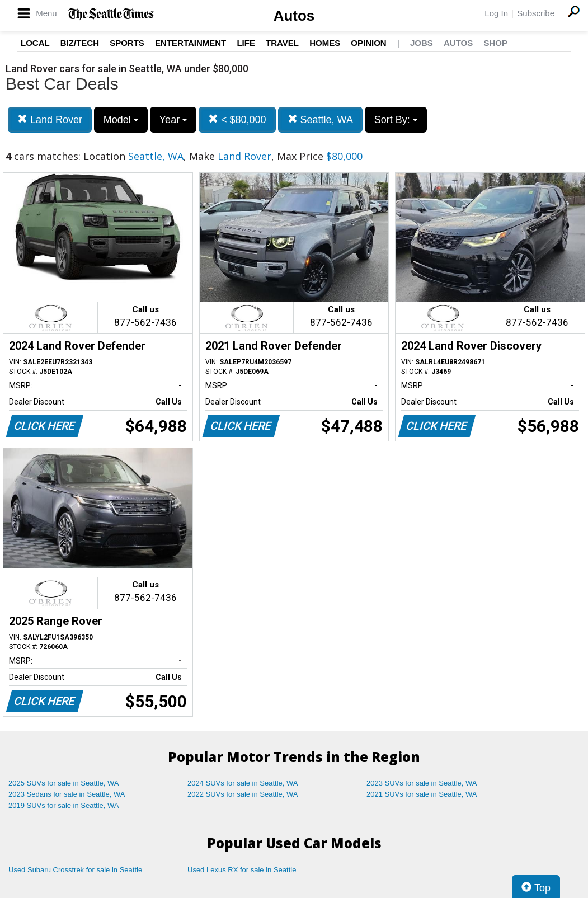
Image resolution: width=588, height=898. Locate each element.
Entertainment (190, 43)
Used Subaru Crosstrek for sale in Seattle (75, 870)
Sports (127, 43)
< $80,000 (237, 119)
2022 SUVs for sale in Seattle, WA (243, 794)
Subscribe (536, 13)
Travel (282, 43)
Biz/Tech (80, 43)
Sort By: (396, 120)
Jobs (422, 43)
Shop (495, 43)
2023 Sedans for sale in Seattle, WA (67, 794)
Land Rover (50, 119)
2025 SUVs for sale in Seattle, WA (64, 783)
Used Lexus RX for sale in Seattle (242, 870)
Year (173, 120)
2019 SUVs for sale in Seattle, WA (64, 805)
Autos (294, 16)
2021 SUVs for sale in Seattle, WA (422, 794)
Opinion (368, 43)
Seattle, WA (320, 119)
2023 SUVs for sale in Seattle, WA (422, 783)
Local (35, 43)
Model (121, 120)
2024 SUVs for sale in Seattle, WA (243, 783)
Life (246, 43)
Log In (496, 13)
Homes (325, 43)
